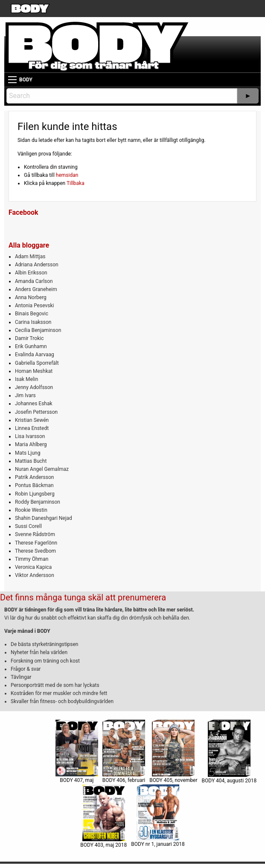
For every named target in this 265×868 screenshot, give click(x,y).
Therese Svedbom (35, 551)
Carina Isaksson (33, 322)
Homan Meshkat (34, 371)
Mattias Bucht (31, 461)
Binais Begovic (32, 314)
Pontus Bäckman (34, 485)
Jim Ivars (25, 395)
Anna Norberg (31, 297)
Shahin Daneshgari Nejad (44, 518)
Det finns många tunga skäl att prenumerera (83, 597)
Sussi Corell (28, 526)
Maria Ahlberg (31, 444)
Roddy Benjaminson (38, 502)
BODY (26, 80)
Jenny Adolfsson (34, 387)
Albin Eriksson (31, 273)
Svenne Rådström (35, 534)
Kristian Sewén (32, 420)
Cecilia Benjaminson (38, 330)
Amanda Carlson (34, 281)
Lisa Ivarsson (30, 436)
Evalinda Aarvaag (35, 355)
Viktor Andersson (35, 575)
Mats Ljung (28, 453)
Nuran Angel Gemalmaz (42, 469)
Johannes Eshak (34, 404)
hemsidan (67, 175)
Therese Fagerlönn (36, 543)
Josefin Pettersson (36, 412)
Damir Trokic (29, 338)
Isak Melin (26, 379)
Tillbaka (76, 183)
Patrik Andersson (35, 477)
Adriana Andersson (37, 265)
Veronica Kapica (33, 567)
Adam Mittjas (30, 257)
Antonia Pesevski (35, 306)
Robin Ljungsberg (35, 494)
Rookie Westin (31, 510)
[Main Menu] (12, 80)
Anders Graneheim (36, 289)
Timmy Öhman (32, 559)
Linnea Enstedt (32, 428)
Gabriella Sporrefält (37, 363)
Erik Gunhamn (31, 346)
